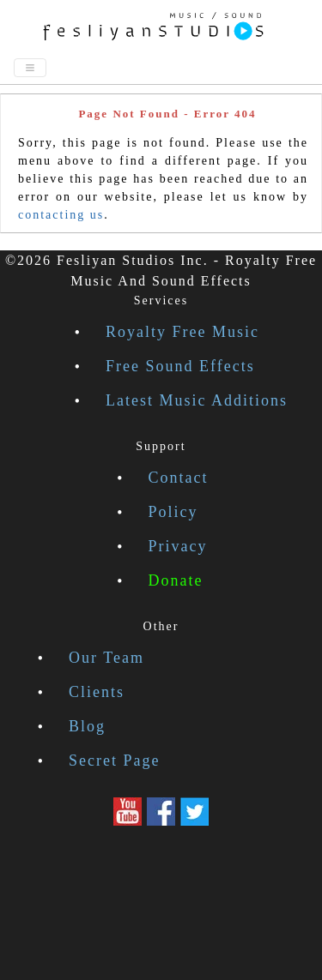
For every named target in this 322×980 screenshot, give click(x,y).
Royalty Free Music (182, 332)
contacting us (61, 215)
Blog (87, 726)
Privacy (178, 546)
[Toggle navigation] (30, 68)
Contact (179, 478)
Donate (176, 580)
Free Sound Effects (180, 366)
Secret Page (114, 761)
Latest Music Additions (197, 400)
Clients (97, 692)
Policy (173, 512)
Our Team (106, 658)
